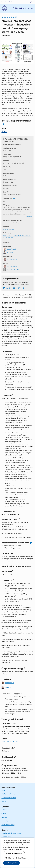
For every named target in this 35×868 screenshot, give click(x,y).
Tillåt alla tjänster (11, 863)
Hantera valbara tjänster (14, 853)
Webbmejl (5, 817)
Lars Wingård (10, 683)
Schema (4, 810)
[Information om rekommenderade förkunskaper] (31, 543)
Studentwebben (7, 2)
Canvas (4, 813)
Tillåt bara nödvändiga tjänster (16, 858)
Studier (4, 790)
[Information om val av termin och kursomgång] (4, 124)
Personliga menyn (7, 821)
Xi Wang (8, 687)
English (24, 8)
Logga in (31, 2)
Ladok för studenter (8, 825)
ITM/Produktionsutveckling (10, 742)
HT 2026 (4, 131)
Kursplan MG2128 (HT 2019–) (15, 288)
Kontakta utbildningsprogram (11, 833)
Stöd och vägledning (8, 794)
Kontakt (4, 801)
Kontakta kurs (6, 837)
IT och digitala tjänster (9, 798)
